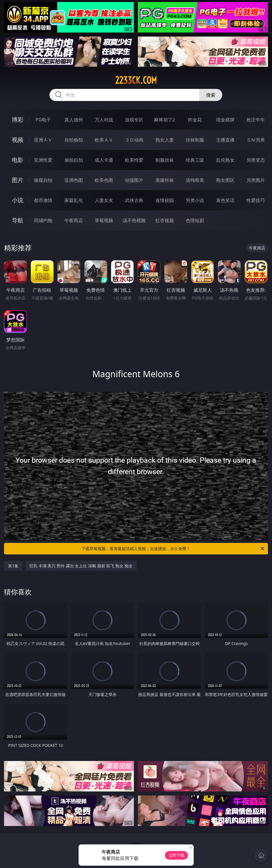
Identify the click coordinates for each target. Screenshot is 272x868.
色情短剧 (195, 220)
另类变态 (256, 160)
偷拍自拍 (74, 160)
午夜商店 (74, 220)
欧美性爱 (134, 160)
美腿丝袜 (165, 180)
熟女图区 (225, 180)
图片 (18, 180)
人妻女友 (104, 200)
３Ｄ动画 (134, 140)
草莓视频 (104, 220)
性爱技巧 (256, 200)
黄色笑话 (225, 200)
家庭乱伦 (74, 200)
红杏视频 (165, 220)
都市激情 (43, 200)
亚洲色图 (74, 180)
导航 (18, 220)
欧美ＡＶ (104, 140)
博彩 (18, 120)
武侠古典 (134, 200)
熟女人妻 (165, 140)
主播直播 (225, 140)
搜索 (211, 95)
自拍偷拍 (74, 140)
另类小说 (195, 200)
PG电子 (43, 120)
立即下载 (176, 855)
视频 (18, 140)
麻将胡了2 (164, 120)
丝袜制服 (195, 140)
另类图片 (256, 180)
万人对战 (104, 120)
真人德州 (74, 120)
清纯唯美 (195, 180)
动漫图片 (134, 180)
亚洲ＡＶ (43, 140)
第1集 (13, 566)
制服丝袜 (165, 160)
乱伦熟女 (225, 160)
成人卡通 (104, 160)
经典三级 (195, 160)
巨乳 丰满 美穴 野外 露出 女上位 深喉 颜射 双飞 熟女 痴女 (81, 566)
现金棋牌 (225, 120)
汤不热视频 (134, 220)
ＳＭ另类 (256, 140)
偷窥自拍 (43, 180)
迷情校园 (165, 200)
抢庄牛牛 (256, 120)
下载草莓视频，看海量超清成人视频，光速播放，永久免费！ (173, 549)
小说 (18, 200)
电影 (18, 160)
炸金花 (195, 120)
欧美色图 (104, 180)
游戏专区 (134, 120)
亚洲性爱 (43, 160)
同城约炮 (43, 220)
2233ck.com (136, 80)
